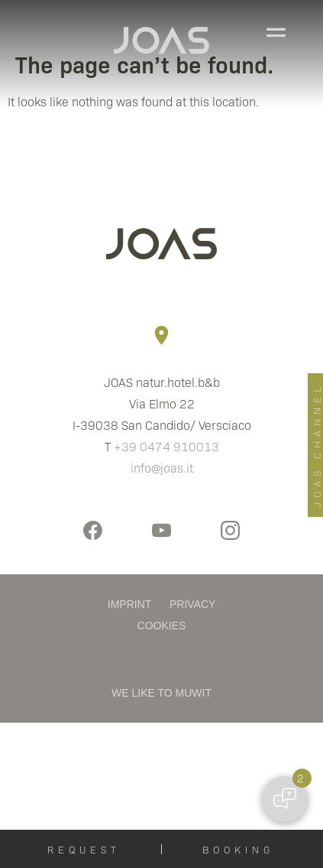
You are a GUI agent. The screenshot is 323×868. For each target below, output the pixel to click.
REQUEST (84, 849)
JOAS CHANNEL (317, 445)
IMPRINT (129, 604)
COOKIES (162, 626)
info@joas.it (162, 468)
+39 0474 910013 (166, 446)
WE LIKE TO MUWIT (161, 693)
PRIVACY (192, 604)
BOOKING (238, 849)
